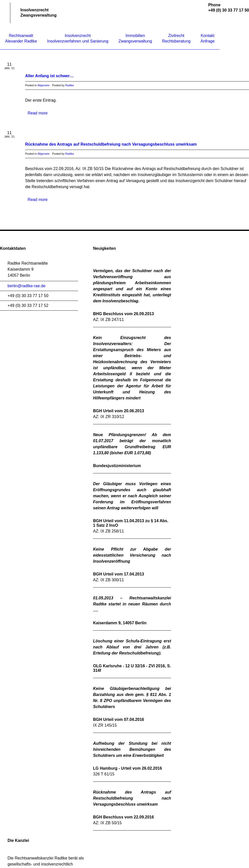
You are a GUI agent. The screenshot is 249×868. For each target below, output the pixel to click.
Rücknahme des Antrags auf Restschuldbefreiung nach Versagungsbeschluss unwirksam (111, 144)
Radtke (70, 85)
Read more (38, 113)
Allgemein (44, 85)
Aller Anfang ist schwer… (49, 76)
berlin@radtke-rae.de (27, 286)
